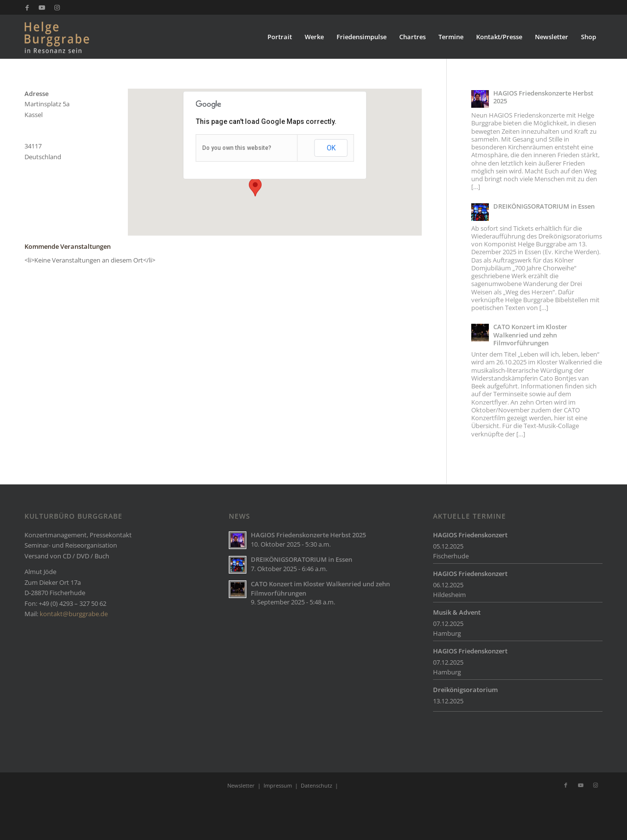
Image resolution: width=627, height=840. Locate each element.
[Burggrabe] (72, 37)
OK (331, 148)
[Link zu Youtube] (42, 7)
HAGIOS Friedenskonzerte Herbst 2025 (543, 97)
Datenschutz (316, 785)
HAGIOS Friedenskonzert (470, 535)
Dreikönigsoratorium (465, 690)
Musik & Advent (457, 612)
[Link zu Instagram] (57, 7)
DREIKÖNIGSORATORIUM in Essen (544, 206)
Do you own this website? (237, 148)
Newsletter (241, 785)
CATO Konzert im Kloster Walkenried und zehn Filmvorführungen (530, 335)
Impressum (278, 785)
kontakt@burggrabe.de (74, 614)
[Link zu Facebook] (27, 7)
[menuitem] (280, 37)
